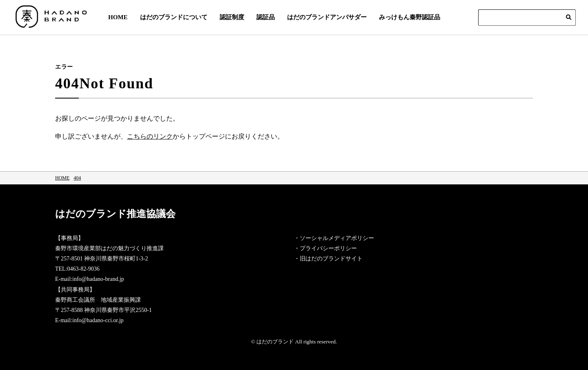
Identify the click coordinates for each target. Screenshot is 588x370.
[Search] (527, 18)
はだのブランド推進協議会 (163, 218)
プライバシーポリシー (328, 248)
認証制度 (232, 17)
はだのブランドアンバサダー (327, 17)
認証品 (266, 17)
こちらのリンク (150, 136)
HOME (118, 17)
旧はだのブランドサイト (331, 259)
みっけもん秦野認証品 (410, 17)
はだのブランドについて (174, 17)
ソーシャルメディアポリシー (337, 238)
